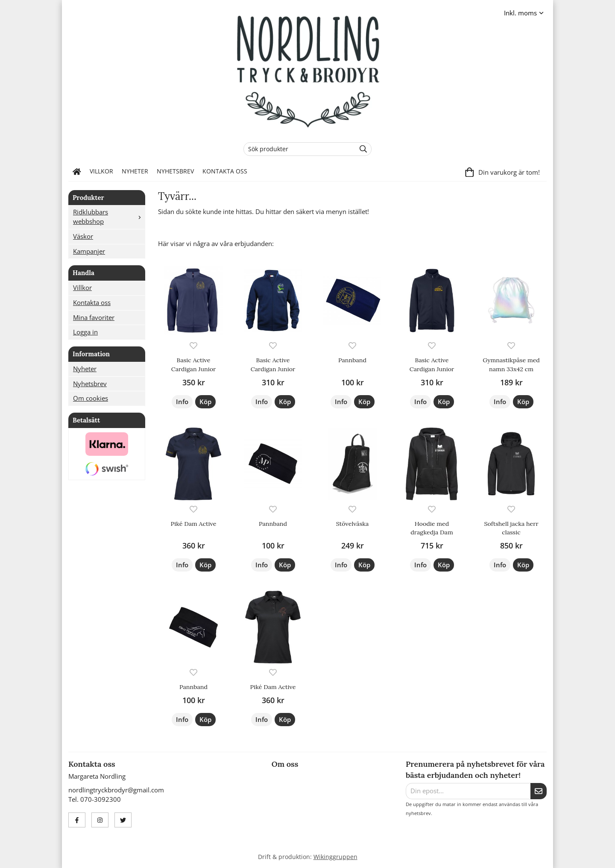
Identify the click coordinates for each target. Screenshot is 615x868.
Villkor (101, 171)
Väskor (83, 236)
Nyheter (135, 171)
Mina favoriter (94, 317)
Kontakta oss (225, 171)
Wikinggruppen (335, 857)
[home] (77, 172)
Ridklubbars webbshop (109, 217)
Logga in (85, 332)
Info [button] (182, 402)
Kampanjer (89, 251)
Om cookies (91, 398)
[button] (205, 402)
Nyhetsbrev (175, 171)
